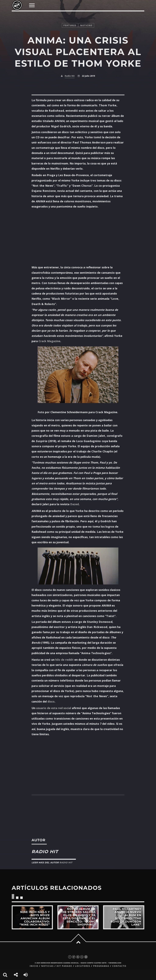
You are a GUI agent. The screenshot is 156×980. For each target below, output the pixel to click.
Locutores (83, 966)
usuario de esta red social (54, 708)
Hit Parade (64, 966)
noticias (86, 25)
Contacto (119, 966)
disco (51, 701)
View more (32, 917)
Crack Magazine (49, 341)
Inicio (34, 966)
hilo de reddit (64, 660)
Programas (101, 966)
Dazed (74, 504)
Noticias (47, 966)
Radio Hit (70, 76)
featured (70, 25)
